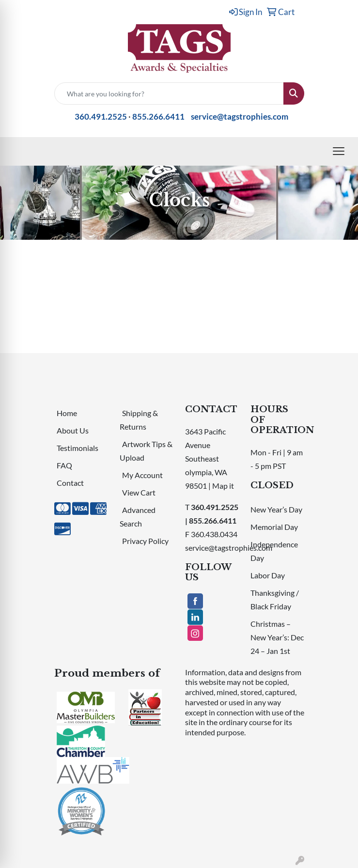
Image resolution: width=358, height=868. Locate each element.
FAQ (64, 465)
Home (67, 413)
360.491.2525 (101, 116)
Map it (223, 486)
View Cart (139, 492)
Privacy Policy (145, 541)
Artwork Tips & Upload (146, 451)
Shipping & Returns (139, 420)
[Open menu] (339, 151)
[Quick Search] (169, 93)
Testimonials (78, 448)
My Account (142, 475)
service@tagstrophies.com (240, 116)
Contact (70, 483)
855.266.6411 (158, 116)
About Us (73, 430)
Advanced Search (138, 517)
